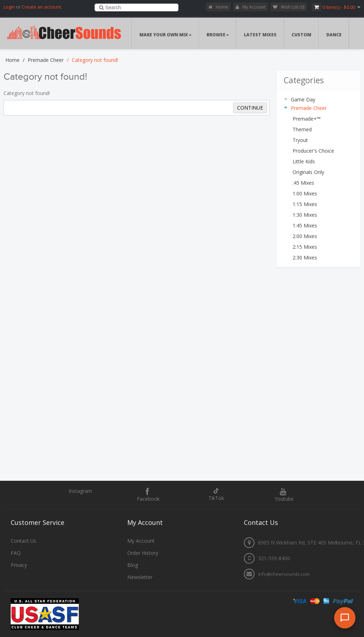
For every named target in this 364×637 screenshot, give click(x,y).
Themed (302, 129)
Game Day (303, 99)
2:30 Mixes (305, 257)
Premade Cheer (46, 60)
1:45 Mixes (305, 225)
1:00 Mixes (305, 193)
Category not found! (95, 60)
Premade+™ (307, 119)
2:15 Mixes (305, 247)
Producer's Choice (313, 151)
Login (9, 7)
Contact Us (23, 541)
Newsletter (140, 577)
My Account (251, 7)
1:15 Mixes (305, 204)
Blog (133, 565)
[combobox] (136, 7)
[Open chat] (345, 618)
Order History (143, 553)
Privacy (19, 565)
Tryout (300, 140)
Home (218, 7)
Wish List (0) (289, 7)
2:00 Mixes (305, 236)
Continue (250, 108)
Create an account (41, 7)
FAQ (16, 553)
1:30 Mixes (305, 215)
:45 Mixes (303, 183)
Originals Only (308, 172)
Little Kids (304, 161)
